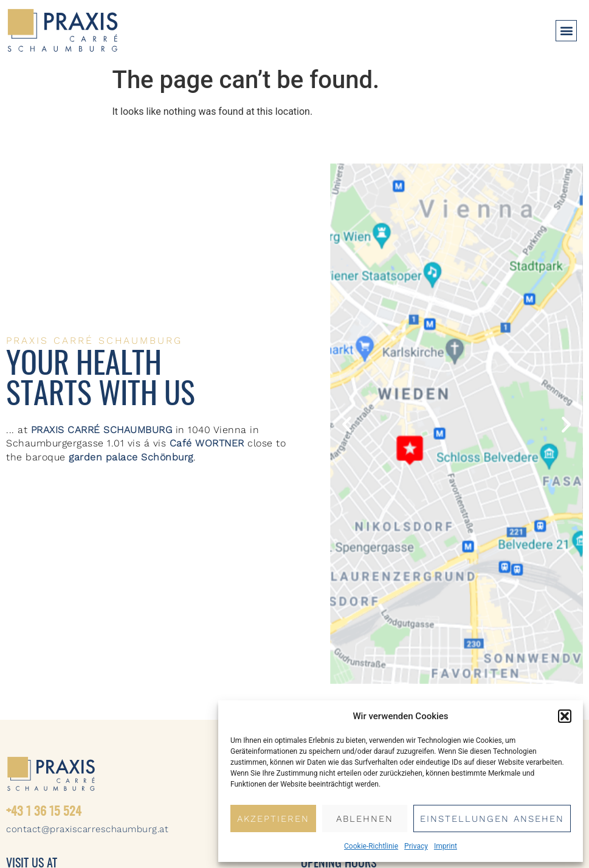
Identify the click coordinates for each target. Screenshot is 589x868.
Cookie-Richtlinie (371, 846)
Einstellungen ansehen (492, 819)
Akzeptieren (273, 819)
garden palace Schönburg (131, 457)
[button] (565, 716)
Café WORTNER (207, 443)
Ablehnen (365, 819)
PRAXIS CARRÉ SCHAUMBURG (102, 430)
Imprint (446, 846)
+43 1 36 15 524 (44, 812)
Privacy (416, 846)
